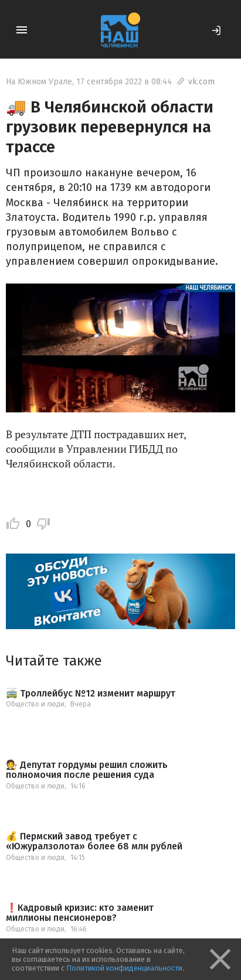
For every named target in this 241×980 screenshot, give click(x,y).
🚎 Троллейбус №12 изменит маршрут (91, 694)
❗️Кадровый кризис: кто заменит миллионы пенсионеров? (80, 913)
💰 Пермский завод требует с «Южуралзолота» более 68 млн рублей (94, 841)
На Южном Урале (39, 82)
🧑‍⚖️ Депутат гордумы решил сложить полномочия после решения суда (87, 770)
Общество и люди (35, 704)
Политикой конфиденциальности (124, 968)
